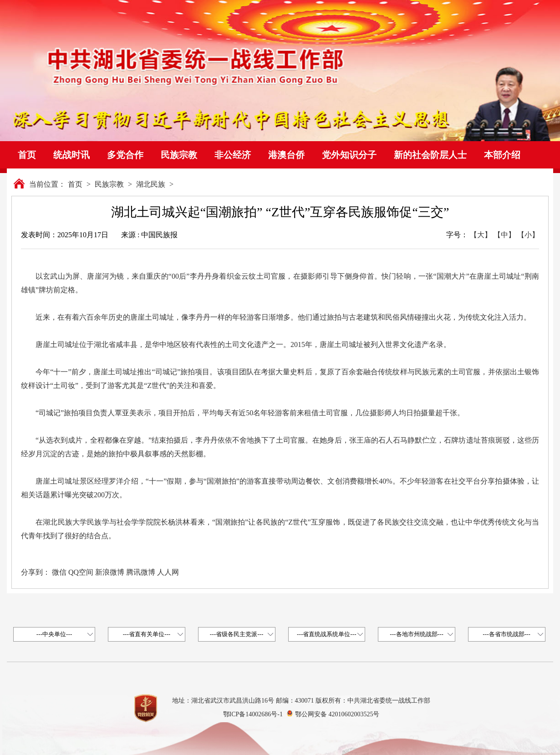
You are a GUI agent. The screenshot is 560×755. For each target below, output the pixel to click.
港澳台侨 (286, 155)
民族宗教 (179, 155)
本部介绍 (502, 155)
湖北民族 (151, 184)
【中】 (504, 235)
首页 (27, 155)
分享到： (36, 572)
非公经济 (233, 155)
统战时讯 (71, 155)
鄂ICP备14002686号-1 (253, 714)
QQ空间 (81, 572)
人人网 (168, 572)
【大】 (481, 235)
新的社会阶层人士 (430, 155)
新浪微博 (110, 572)
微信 (59, 572)
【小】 (528, 235)
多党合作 (125, 155)
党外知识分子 (349, 155)
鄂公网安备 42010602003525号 (337, 714)
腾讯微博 (141, 572)
